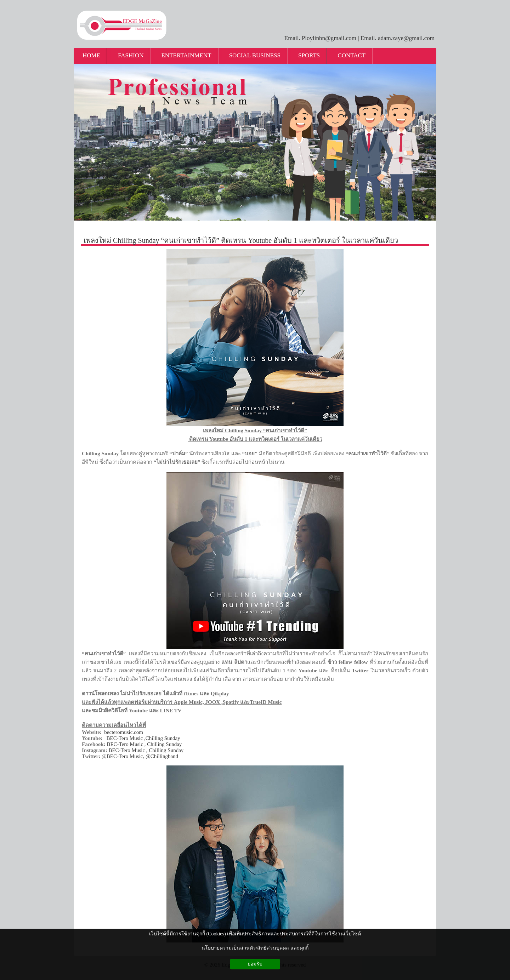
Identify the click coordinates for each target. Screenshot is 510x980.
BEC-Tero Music (125, 738)
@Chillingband (162, 756)
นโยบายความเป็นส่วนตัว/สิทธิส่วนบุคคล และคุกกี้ (255, 948)
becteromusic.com (124, 732)
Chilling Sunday (163, 738)
